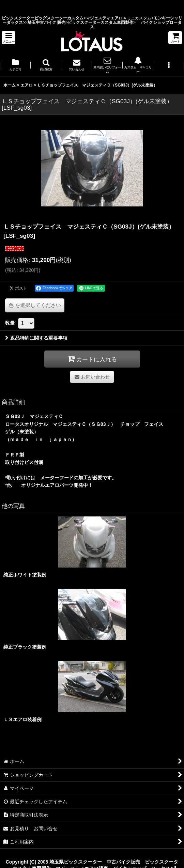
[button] (9, 38)
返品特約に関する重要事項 (36, 338)
